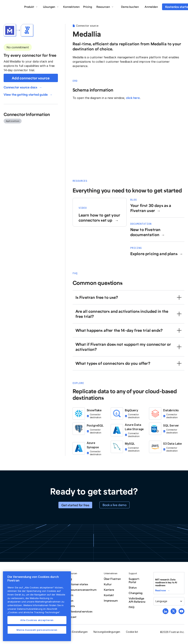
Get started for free (75, 505)
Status (133, 587)
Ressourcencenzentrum (81, 590)
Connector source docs (20, 87)
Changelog (136, 593)
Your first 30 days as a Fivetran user (151, 208)
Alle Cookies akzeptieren (37, 620)
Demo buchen (130, 7)
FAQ (131, 607)
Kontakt (109, 595)
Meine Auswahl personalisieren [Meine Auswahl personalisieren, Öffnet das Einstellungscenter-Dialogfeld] (37, 630)
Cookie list (132, 632)
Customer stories (77, 584)
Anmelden (151, 7)
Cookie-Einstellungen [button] (75, 632)
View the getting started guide (26, 94)
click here (133, 98)
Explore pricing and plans (154, 254)
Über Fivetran (112, 579)
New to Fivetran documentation (145, 232)
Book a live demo (115, 505)
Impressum (111, 601)
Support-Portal (134, 580)
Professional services (79, 611)
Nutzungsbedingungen (107, 632)
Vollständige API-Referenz (137, 600)
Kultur (108, 584)
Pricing (88, 7)
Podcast (71, 617)
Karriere (109, 590)
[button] (31, 7)
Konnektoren (71, 7)
